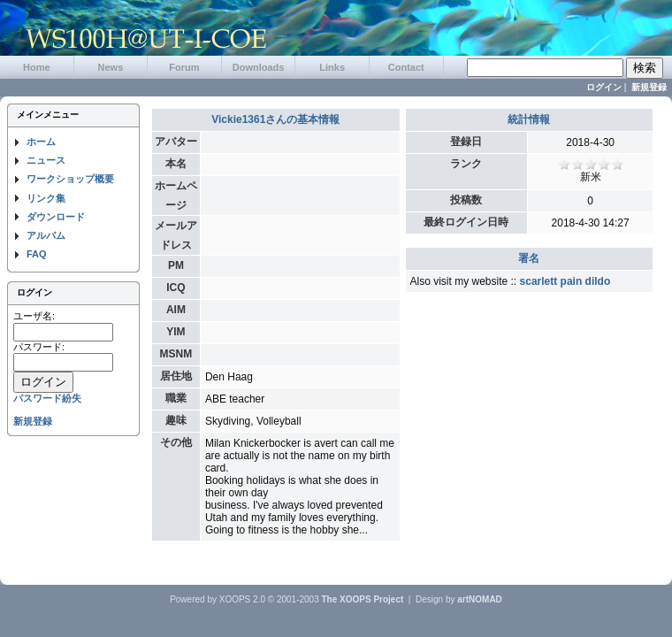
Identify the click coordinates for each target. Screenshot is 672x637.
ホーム (41, 142)
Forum (184, 67)
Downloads (259, 67)
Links (332, 67)
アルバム (46, 235)
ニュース (46, 160)
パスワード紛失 (47, 398)
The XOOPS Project (363, 599)
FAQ (37, 254)
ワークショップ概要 (70, 179)
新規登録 (649, 87)
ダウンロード (56, 217)
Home (37, 67)
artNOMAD (480, 599)
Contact (406, 67)
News (111, 67)
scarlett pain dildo (565, 281)
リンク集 (46, 198)
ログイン (604, 87)
